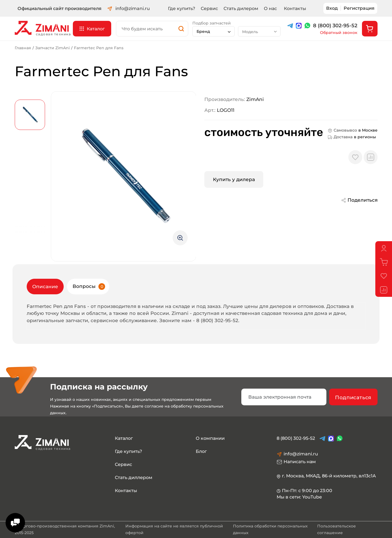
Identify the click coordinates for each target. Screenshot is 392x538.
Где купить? (182, 8)
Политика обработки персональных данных (270, 529)
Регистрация (359, 8)
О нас (270, 8)
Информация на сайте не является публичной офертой (174, 529)
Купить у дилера (234, 179)
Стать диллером (134, 477)
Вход (332, 8)
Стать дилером (241, 8)
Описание (45, 287)
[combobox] (214, 31)
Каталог (124, 438)
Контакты (295, 8)
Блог (201, 451)
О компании (210, 438)
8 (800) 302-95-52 (335, 26)
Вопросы (89, 287)
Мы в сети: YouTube (299, 497)
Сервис (209, 8)
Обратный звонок (339, 33)
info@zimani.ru (128, 9)
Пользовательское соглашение (337, 529)
